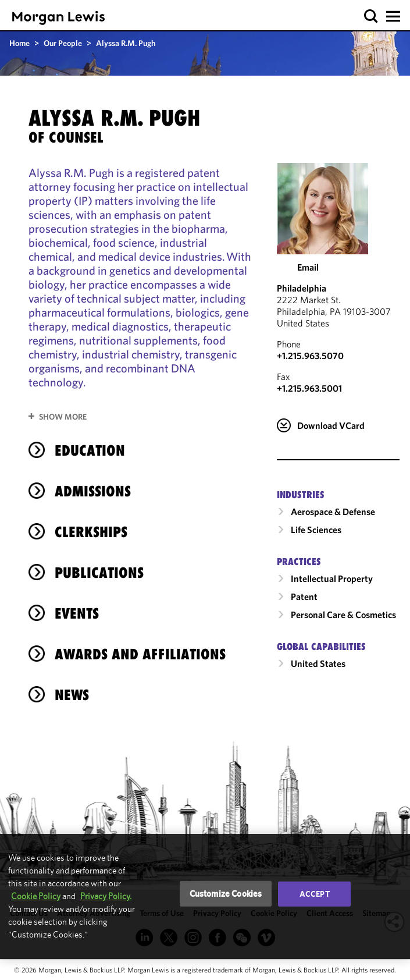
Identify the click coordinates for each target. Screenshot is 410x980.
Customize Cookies (226, 894)
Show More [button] (63, 417)
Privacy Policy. (106, 896)
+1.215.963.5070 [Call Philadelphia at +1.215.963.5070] (310, 356)
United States (318, 663)
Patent (304, 596)
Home (19, 43)
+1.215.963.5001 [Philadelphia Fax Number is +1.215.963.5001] (309, 388)
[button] (371, 17)
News (72, 695)
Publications (99, 573)
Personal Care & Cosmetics (343, 615)
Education (90, 450)
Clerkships (91, 532)
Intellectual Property (332, 578)
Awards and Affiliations (140, 654)
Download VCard (331, 425)
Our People (63, 43)
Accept (315, 894)
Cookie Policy (36, 896)
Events (77, 613)
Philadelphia (302, 288)
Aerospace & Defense (333, 512)
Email (308, 267)
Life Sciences (316, 530)
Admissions (93, 491)
